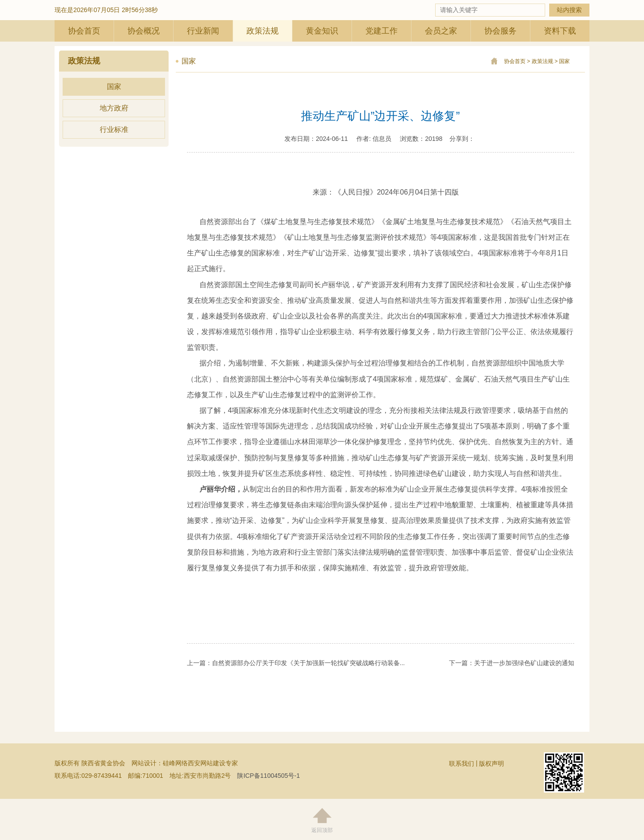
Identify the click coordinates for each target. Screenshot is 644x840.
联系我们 (462, 764)
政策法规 (263, 31)
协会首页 (84, 31)
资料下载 (560, 31)
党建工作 (381, 31)
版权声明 (491, 764)
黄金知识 (322, 31)
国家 (114, 87)
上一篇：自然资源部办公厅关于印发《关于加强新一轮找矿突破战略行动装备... (296, 663)
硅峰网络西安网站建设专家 (200, 763)
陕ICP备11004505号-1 (268, 776)
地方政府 (114, 108)
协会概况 (144, 31)
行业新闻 (203, 31)
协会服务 (500, 31)
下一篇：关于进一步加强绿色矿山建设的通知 (512, 663)
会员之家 (441, 31)
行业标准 (114, 129)
